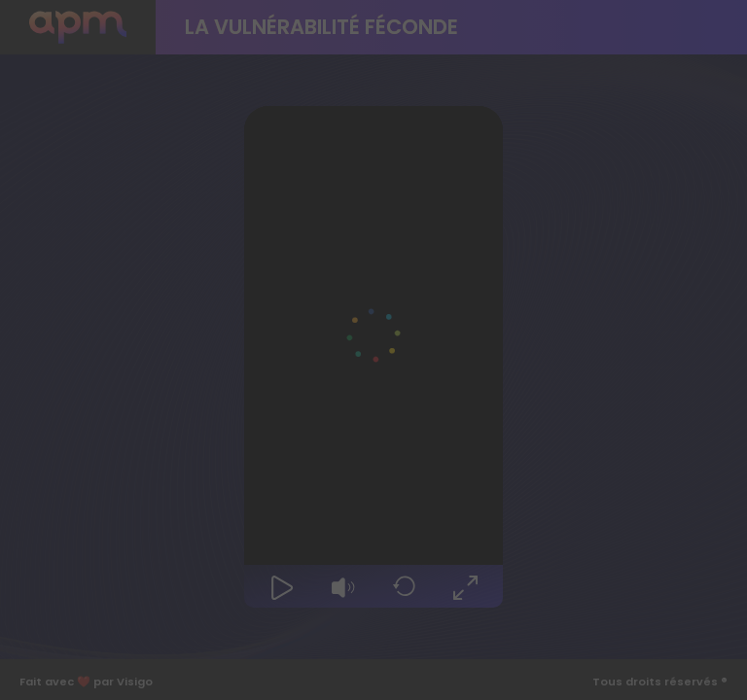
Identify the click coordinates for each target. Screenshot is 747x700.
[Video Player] (373, 335)
